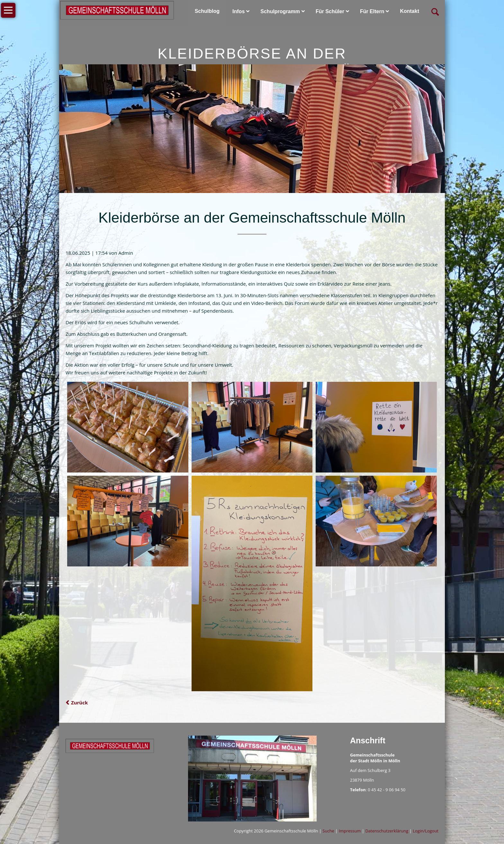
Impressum (350, 831)
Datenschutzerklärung (387, 831)
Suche (328, 831)
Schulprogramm (280, 11)
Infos (239, 11)
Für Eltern (372, 11)
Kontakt (410, 11)
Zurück (79, 702)
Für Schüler (330, 11)
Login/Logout (426, 831)
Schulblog (207, 11)
